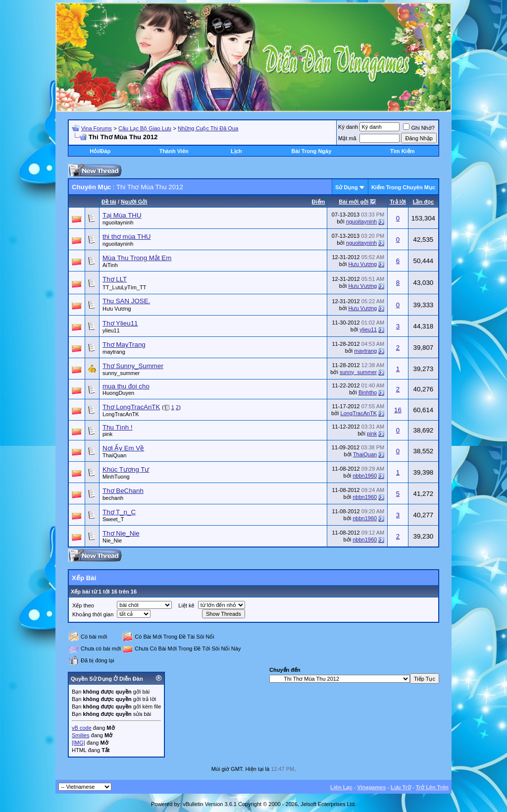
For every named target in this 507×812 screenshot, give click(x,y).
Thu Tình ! (118, 427)
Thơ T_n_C (119, 512)
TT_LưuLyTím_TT (125, 287)
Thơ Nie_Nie (121, 533)
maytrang (114, 352)
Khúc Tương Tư (126, 469)
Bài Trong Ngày (312, 151)
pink (107, 434)
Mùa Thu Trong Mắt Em (137, 258)
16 (398, 410)
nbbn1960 (365, 476)
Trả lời (398, 202)
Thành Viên (174, 151)
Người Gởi (134, 202)
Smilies (80, 735)
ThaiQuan (114, 455)
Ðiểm (319, 202)
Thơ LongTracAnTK (131, 407)
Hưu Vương (362, 264)
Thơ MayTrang (124, 345)
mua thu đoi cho (126, 386)
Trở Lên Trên (432, 787)
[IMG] (78, 743)
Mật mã (347, 138)
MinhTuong (116, 477)
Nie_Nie (112, 541)
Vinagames (371, 787)
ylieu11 (111, 330)
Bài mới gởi (354, 202)
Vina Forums (97, 128)
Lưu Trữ (401, 787)
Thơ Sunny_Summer (133, 366)
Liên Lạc (341, 787)
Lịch (236, 151)
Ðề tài (109, 202)
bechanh (113, 498)
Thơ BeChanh (123, 491)
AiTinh (110, 265)
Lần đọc (423, 202)
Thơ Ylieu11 (120, 323)
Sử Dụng (347, 187)
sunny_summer (121, 373)
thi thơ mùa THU (127, 237)
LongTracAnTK (121, 414)
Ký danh (348, 127)
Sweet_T (113, 519)
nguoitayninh (118, 222)
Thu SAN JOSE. (126, 301)
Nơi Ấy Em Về (123, 448)
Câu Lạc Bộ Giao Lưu (145, 128)
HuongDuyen (118, 393)
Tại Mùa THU (122, 215)
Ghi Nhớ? (419, 128)
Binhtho (368, 392)
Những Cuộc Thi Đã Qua (208, 128)
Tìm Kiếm (402, 151)
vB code (82, 728)
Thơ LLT (115, 279)
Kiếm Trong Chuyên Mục (403, 187)
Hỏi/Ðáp (100, 151)
